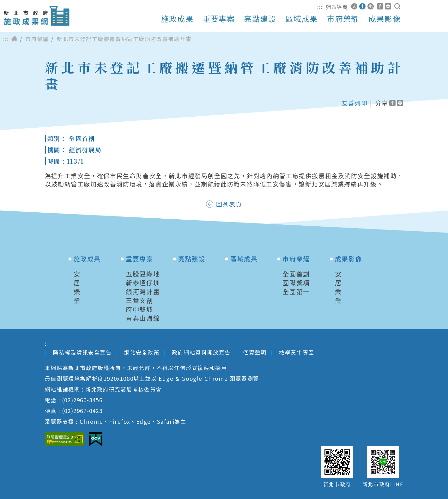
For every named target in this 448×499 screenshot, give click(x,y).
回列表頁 (229, 204)
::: (320, 7)
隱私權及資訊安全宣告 (82, 352)
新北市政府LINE (383, 484)
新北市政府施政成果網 (36, 16)
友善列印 (354, 103)
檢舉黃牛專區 (297, 352)
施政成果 (177, 19)
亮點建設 (260, 19)
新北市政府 (337, 484)
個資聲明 (255, 352)
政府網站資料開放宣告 (201, 352)
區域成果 (301, 19)
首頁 (14, 39)
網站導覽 (337, 7)
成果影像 (384, 19)
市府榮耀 (343, 19)
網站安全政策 (142, 352)
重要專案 (219, 19)
